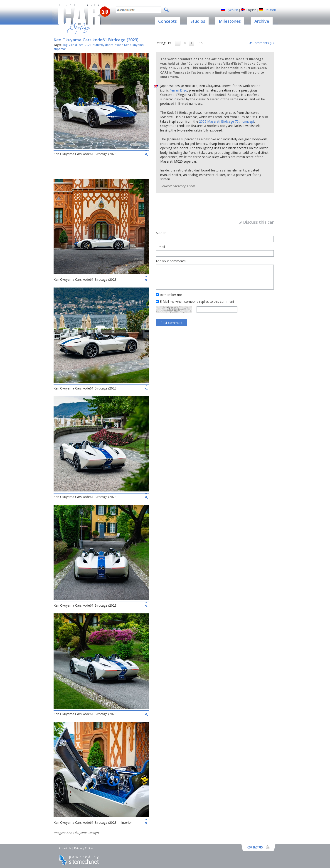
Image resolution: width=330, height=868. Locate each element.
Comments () (263, 43)
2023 (88, 45)
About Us (65, 848)
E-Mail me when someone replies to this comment (197, 301)
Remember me (171, 295)
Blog (64, 45)
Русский (232, 10)
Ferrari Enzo (178, 90)
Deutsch (270, 10)
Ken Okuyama (134, 45)
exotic (119, 45)
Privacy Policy (84, 848)
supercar (60, 49)
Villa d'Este (76, 45)
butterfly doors (103, 45)
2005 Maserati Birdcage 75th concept (227, 121)
